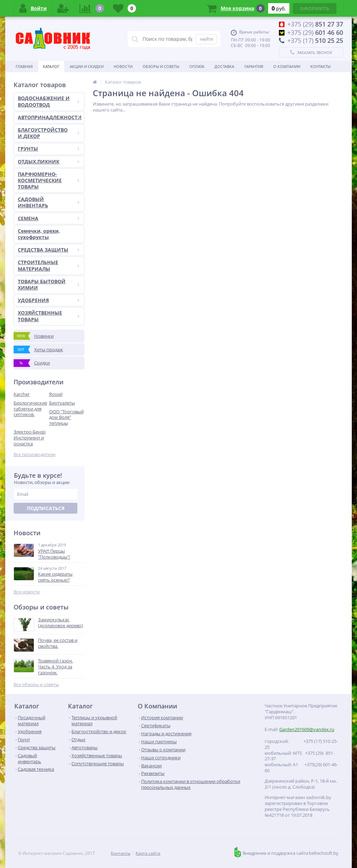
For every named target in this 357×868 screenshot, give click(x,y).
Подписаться (46, 508)
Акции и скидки (87, 66)
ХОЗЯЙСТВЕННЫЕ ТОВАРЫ (49, 316)
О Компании (287, 66)
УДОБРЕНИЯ (49, 300)
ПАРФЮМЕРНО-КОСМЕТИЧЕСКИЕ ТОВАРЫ (49, 180)
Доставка (224, 66)
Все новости (27, 592)
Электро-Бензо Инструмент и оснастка (30, 438)
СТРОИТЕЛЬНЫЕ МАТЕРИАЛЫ (49, 265)
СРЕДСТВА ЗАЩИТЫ (49, 250)
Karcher (22, 394)
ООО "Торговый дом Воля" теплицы (66, 417)
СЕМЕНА (49, 218)
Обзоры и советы (161, 66)
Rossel (56, 394)
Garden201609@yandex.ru (307, 729)
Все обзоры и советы (36, 685)
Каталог (51, 66)
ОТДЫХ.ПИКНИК (49, 162)
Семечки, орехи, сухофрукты (39, 234)
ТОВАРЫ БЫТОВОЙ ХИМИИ (49, 285)
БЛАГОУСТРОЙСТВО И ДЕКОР (49, 133)
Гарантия (254, 66)
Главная (24, 66)
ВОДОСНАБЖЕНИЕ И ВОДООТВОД (49, 101)
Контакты (320, 66)
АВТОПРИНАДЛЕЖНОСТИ (50, 117)
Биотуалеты (62, 403)
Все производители (35, 455)
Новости (123, 66)
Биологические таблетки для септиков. (30, 409)
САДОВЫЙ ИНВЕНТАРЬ (49, 202)
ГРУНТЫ (49, 149)
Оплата (197, 66)
